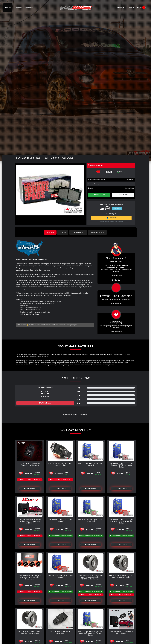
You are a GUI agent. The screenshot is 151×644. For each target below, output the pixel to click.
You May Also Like (79, 232)
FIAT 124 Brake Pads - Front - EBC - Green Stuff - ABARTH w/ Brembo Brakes (91, 633)
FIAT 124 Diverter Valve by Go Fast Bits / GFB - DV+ (60, 464)
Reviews (63, 232)
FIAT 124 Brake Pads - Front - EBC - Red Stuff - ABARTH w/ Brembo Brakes (121, 521)
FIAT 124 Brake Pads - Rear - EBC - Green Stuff (91, 520)
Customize (30, 7)
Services (18, 7)
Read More (116, 303)
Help (121, 7)
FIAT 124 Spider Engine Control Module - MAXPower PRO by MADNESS (30, 521)
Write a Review (45, 403)
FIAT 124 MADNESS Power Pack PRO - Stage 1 (121, 632)
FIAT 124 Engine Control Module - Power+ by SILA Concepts (30, 464)
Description (50, 232)
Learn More (117, 209)
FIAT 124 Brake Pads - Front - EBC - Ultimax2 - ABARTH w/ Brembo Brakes (121, 465)
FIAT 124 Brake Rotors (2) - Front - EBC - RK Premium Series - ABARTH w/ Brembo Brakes (91, 577)
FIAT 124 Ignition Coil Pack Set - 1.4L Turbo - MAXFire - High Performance (30, 577)
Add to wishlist (123, 195)
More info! (131, 180)
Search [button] (130, 7)
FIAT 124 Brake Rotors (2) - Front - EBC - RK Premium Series (121, 576)
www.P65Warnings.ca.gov (68, 325)
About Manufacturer (98, 232)
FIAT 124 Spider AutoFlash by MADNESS (60, 632)
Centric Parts (130, 188)
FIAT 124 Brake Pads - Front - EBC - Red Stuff (60, 520)
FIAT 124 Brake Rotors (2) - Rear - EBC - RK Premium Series (30, 632)
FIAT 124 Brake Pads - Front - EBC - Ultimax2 (91, 464)
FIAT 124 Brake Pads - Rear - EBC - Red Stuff (60, 576)
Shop (8, 7)
